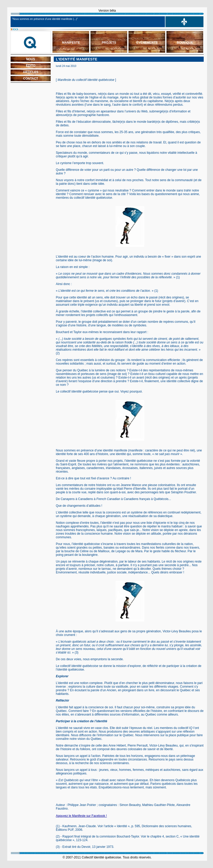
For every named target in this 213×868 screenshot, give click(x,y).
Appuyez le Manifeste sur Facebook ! (81, 816)
